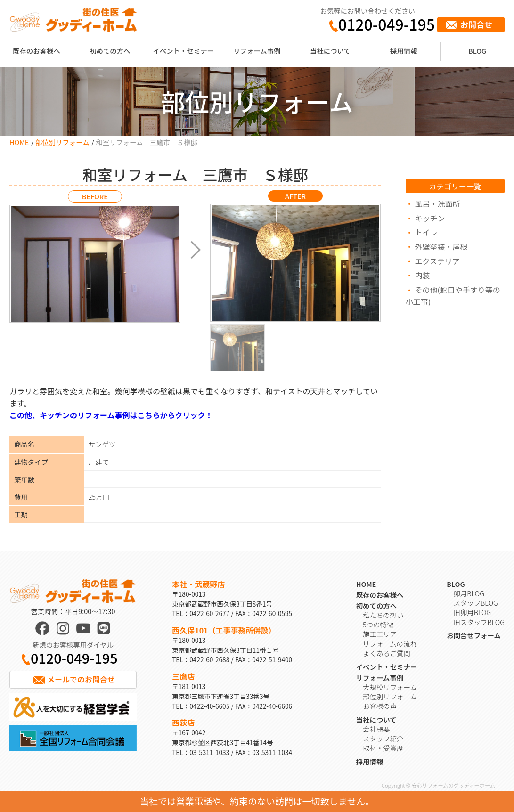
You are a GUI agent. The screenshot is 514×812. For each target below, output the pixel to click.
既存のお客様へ (37, 51)
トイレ (426, 232)
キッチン (430, 218)
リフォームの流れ (390, 644)
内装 (422, 275)
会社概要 (376, 729)
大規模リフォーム (390, 687)
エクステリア (437, 261)
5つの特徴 (378, 624)
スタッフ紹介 (383, 738)
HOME (19, 142)
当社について (330, 51)
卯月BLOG (469, 593)
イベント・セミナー (183, 51)
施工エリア (380, 634)
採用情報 (404, 51)
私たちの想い (383, 615)
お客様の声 (380, 706)
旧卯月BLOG (473, 612)
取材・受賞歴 (383, 748)
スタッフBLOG (476, 603)
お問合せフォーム (474, 635)
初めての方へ (110, 51)
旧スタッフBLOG (479, 622)
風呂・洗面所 (437, 203)
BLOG (477, 51)
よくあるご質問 (387, 653)
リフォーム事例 (257, 51)
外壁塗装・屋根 (441, 246)
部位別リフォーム (62, 142)
